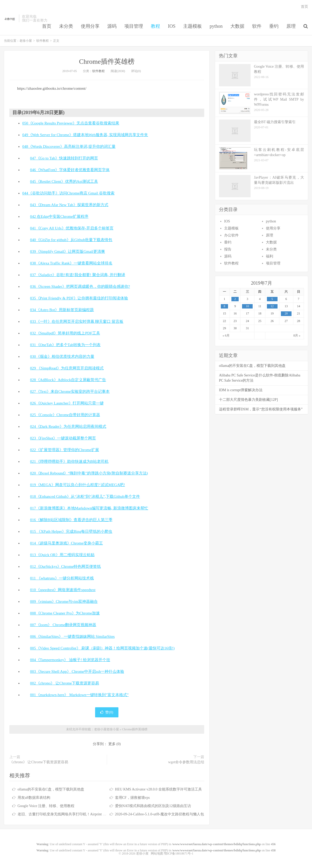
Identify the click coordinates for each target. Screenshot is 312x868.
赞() (107, 712)
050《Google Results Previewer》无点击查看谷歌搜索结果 (71, 123)
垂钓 (274, 26)
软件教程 (42, 41)
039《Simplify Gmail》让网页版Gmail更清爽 (68, 251)
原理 (291, 26)
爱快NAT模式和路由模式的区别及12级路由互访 (153, 806)
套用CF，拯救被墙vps (133, 798)
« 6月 (226, 335)
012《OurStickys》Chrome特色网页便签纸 (65, 566)
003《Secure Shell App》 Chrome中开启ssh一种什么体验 (77, 671)
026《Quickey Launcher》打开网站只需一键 (67, 403)
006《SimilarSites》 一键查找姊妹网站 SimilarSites (72, 636)
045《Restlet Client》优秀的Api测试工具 (64, 181)
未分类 (66, 26)
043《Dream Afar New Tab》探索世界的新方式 (69, 205)
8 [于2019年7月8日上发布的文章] (224, 306)
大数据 (237, 26)
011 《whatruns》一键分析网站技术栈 (62, 578)
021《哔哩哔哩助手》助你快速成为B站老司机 (69, 461)
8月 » (297, 335)
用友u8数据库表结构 (34, 798)
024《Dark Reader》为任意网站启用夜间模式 (68, 426)
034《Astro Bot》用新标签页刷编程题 (62, 310)
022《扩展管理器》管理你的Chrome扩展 (65, 450)
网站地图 (157, 853)
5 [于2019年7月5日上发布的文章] (272, 299)
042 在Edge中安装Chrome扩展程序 (59, 216)
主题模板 (193, 26)
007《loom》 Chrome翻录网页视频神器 (63, 625)
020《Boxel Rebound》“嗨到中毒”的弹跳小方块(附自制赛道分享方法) (89, 473)
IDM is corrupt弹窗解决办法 (241, 390)
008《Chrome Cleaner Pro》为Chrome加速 (65, 613)
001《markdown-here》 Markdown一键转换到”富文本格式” (79, 695)
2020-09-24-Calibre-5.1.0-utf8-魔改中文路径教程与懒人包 (160, 814)
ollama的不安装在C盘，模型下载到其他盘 (51, 789)
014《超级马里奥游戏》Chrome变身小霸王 (66, 543)
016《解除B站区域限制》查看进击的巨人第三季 (71, 520)
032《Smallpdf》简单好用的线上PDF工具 (65, 333)
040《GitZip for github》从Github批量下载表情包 (71, 240)
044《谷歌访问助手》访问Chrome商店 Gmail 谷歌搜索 (68, 193)
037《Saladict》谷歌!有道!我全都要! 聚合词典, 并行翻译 (78, 275)
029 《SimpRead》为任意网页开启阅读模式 (67, 368)
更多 (112, 744)
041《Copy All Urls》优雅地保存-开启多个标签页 (72, 228)
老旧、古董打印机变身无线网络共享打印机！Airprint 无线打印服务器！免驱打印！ (84, 814)
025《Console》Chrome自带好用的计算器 (65, 415)
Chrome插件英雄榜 (107, 62)
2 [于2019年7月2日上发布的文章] (235, 299)
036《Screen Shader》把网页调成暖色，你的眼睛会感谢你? (80, 286)
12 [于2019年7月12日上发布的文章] (272, 306)
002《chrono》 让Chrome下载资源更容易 (65, 683)
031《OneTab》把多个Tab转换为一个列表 (65, 345)
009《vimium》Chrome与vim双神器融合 (64, 601)
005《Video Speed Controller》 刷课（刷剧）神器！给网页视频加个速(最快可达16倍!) (102, 648)
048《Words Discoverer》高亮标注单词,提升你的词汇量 (69, 146)
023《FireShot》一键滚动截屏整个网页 (63, 438)
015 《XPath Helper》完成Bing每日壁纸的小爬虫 (71, 531)
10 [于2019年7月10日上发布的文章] (247, 306)
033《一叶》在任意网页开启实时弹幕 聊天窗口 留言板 (77, 321)
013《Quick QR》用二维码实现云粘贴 (62, 555)
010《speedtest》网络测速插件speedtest (63, 590)
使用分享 (90, 26)
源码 (112, 26)
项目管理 (134, 26)
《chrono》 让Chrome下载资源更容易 (39, 762)
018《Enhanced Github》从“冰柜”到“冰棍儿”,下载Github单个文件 (85, 496)
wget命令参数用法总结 (186, 762)
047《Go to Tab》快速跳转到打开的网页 (64, 158)
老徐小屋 (10, 18)
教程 (155, 26)
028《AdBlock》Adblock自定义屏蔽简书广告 (68, 380)
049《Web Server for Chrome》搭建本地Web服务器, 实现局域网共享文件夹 (85, 135)
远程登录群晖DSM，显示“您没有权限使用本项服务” (261, 409)
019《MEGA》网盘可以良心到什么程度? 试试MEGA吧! (77, 485)
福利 (270, 256)
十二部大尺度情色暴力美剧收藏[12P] (248, 400)
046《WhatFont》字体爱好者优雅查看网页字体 (70, 170)
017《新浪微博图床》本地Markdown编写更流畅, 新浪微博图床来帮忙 (89, 508)
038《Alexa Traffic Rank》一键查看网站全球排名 (71, 263)
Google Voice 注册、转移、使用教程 (46, 806)
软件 (257, 26)
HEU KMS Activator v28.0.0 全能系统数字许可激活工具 (158, 789)
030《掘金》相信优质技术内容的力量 (62, 356)
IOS (172, 26)
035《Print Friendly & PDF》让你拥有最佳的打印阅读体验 (79, 298)
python (216, 26)
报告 (228, 249)
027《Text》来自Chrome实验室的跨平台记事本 (70, 391)
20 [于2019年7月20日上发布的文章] (286, 313)
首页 (47, 26)
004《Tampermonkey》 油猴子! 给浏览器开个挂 (70, 660)
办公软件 (231, 235)
